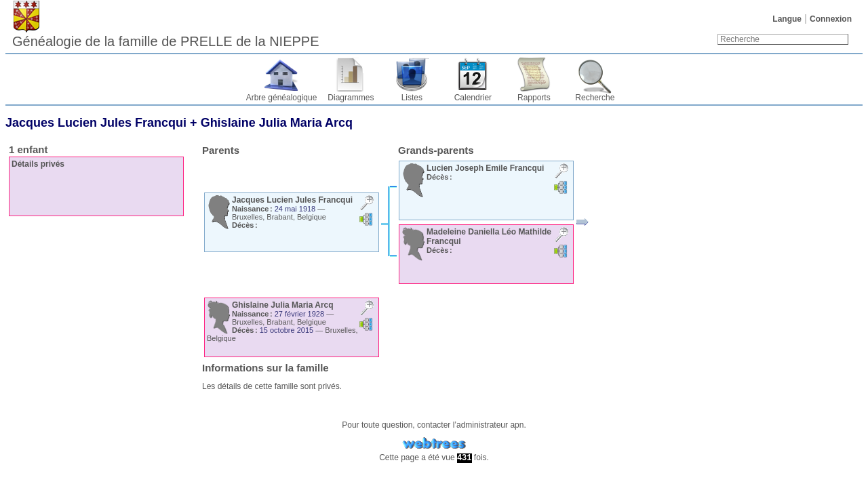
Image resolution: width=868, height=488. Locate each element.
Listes (412, 98)
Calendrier (473, 98)
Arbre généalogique (282, 98)
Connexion (831, 19)
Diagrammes (351, 98)
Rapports (534, 98)
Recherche (595, 98)
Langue (787, 19)
